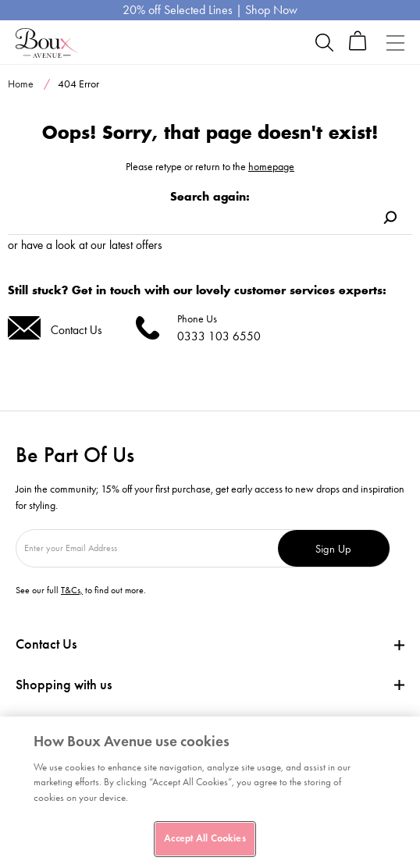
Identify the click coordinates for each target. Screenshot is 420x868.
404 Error (78, 84)
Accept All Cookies (205, 838)
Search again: (210, 196)
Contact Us (77, 330)
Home (21, 84)
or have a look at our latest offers (85, 245)
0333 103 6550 (219, 336)
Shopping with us (64, 685)
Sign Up (333, 548)
